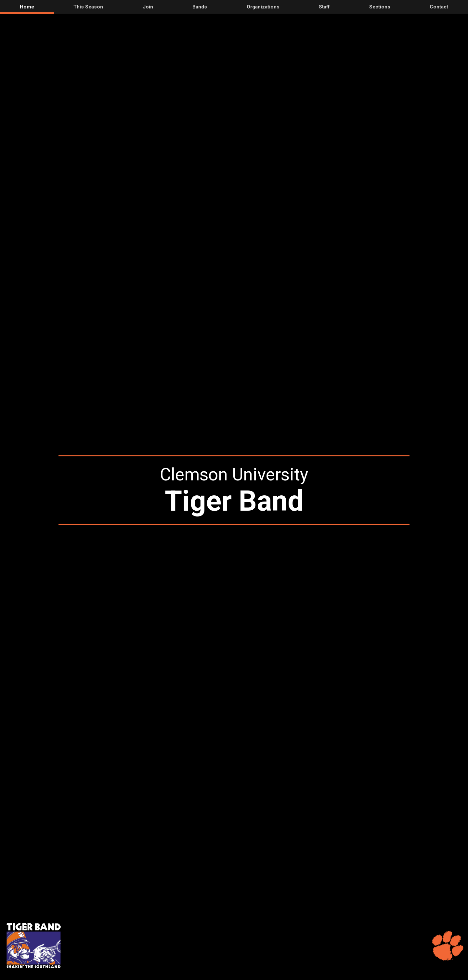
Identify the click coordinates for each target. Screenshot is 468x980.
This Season (88, 7)
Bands (200, 7)
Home (27, 7)
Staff (324, 7)
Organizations (263, 7)
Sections (380, 7)
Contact (439, 7)
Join (148, 7)
